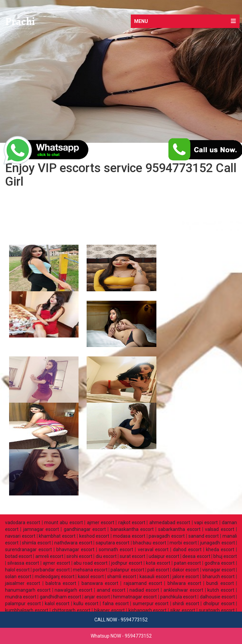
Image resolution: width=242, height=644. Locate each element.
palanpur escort (127, 570)
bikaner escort (109, 610)
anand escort (111, 590)
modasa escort (129, 536)
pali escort (158, 570)
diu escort (106, 556)
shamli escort (122, 576)
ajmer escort (101, 522)
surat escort (132, 556)
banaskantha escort (132, 529)
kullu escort (86, 603)
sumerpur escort (151, 603)
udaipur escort (164, 556)
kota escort (158, 563)
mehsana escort (90, 570)
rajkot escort (132, 522)
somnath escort (116, 549)
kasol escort (91, 576)
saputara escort (113, 543)
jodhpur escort (127, 563)
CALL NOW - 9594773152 (121, 620)
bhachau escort (149, 543)
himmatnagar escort (135, 597)
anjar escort (97, 597)
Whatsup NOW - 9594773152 (121, 636)
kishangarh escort (148, 610)
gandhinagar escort (85, 529)
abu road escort (90, 563)
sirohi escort (79, 556)
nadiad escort (144, 590)
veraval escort (153, 549)
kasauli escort (154, 576)
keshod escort (94, 536)
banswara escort (100, 583)
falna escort (116, 603)
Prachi (20, 22)
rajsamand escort (143, 583)
